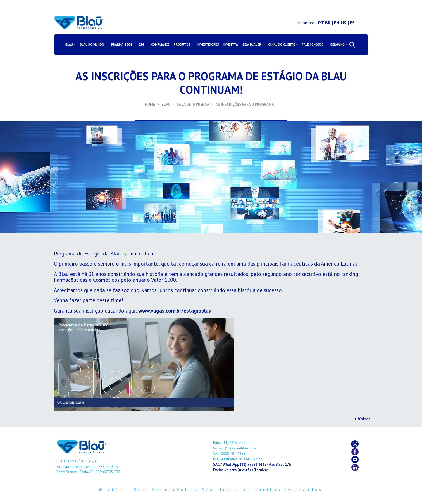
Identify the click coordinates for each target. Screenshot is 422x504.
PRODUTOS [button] (182, 44)
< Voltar (362, 419)
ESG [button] (141, 44)
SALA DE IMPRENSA (193, 104)
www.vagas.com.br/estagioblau (175, 310)
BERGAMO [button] (338, 44)
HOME (150, 104)
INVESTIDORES (208, 44)
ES (352, 23)
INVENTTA (231, 44)
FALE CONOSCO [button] (313, 44)
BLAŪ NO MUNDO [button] (92, 44)
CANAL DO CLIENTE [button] (282, 44)
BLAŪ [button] (69, 44)
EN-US (340, 23)
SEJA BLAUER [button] (252, 44)
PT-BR (324, 23)
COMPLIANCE (160, 44)
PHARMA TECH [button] (121, 44)
